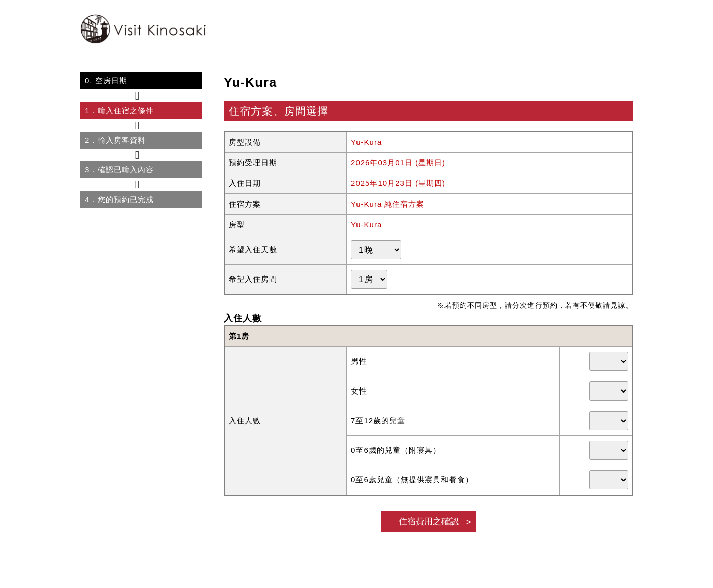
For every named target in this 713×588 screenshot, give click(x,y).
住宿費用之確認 (429, 521)
